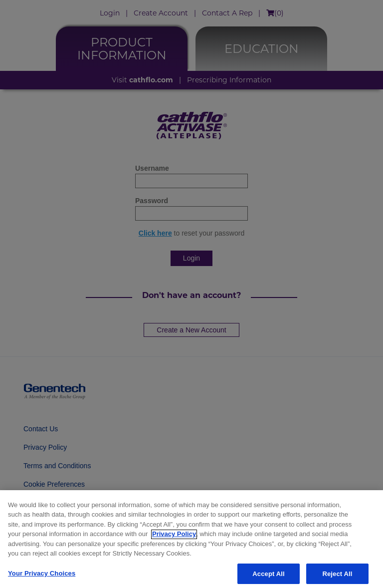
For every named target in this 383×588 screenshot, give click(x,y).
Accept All (268, 577)
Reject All (337, 577)
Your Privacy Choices (42, 576)
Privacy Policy (174, 537)
